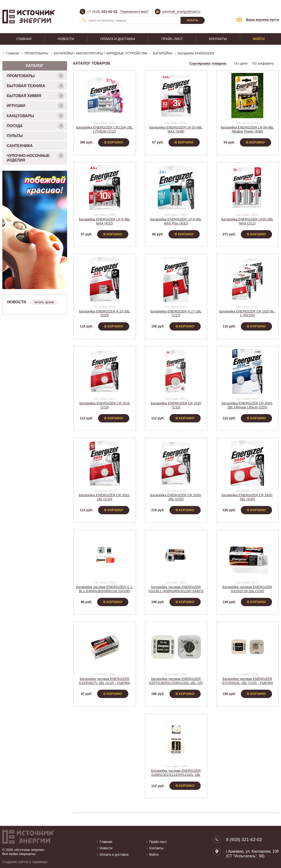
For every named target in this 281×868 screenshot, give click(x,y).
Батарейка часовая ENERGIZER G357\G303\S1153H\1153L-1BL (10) (176, 681)
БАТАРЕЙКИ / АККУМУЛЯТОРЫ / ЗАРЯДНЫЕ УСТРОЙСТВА (101, 53)
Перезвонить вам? (134, 12)
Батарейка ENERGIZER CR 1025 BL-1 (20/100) (247, 313)
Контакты (218, 39)
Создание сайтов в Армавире (25, 862)
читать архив (44, 302)
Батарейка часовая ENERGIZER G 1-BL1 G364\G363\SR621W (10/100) (105, 589)
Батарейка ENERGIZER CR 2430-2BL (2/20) (176, 497)
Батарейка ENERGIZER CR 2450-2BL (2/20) (247, 497)
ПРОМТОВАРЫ (36, 53)
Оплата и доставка (118, 39)
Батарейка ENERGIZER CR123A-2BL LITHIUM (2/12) (104, 129)
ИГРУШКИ (35, 106)
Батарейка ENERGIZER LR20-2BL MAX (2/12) (247, 221)
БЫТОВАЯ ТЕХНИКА (35, 86)
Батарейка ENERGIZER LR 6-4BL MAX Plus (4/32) (176, 221)
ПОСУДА (35, 126)
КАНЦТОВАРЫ (35, 116)
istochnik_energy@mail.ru (181, 12)
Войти (259, 39)
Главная (24, 39)
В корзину (114, 142)
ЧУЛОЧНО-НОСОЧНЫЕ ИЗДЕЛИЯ (35, 157)
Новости (66, 39)
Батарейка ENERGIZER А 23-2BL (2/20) (104, 313)
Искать (192, 20)
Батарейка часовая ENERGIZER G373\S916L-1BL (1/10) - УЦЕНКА (247, 681)
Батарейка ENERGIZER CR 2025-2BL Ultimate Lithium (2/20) (247, 405)
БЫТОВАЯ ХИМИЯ (35, 96)
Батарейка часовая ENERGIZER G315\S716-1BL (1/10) (247, 589)
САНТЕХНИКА (20, 146)
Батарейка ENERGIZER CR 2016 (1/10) (105, 405)
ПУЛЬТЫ (15, 136)
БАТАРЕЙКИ (163, 53)
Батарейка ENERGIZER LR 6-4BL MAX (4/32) (105, 221)
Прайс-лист (172, 39)
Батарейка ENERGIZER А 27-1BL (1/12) (176, 313)
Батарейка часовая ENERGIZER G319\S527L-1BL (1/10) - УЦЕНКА (105, 681)
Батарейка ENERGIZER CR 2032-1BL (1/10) (105, 497)
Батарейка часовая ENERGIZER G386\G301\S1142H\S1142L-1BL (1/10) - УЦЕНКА (176, 775)
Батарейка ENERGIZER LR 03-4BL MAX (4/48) (176, 129)
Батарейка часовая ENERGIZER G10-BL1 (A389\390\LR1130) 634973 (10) (176, 591)
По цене (241, 63)
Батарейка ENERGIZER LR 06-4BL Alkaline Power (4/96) (247, 129)
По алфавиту (263, 63)
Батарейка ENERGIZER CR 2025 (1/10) (176, 405)
